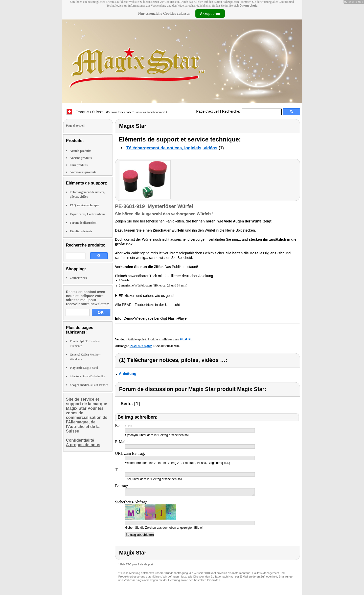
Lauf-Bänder (89, 385)
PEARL (186, 339)
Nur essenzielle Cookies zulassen (164, 13)
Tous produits (79, 165)
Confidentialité (80, 440)
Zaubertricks (78, 278)
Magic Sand (84, 368)
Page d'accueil (208, 111)
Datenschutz (248, 6)
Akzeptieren (210, 13)
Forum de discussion (83, 223)
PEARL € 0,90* (141, 346)
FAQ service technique (84, 205)
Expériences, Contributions (87, 214)
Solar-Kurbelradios (88, 376)
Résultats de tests (81, 231)
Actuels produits (80, 151)
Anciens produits (81, 158)
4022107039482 (170, 346)
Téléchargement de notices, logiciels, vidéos (172, 148)
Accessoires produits (83, 172)
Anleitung (128, 373)
